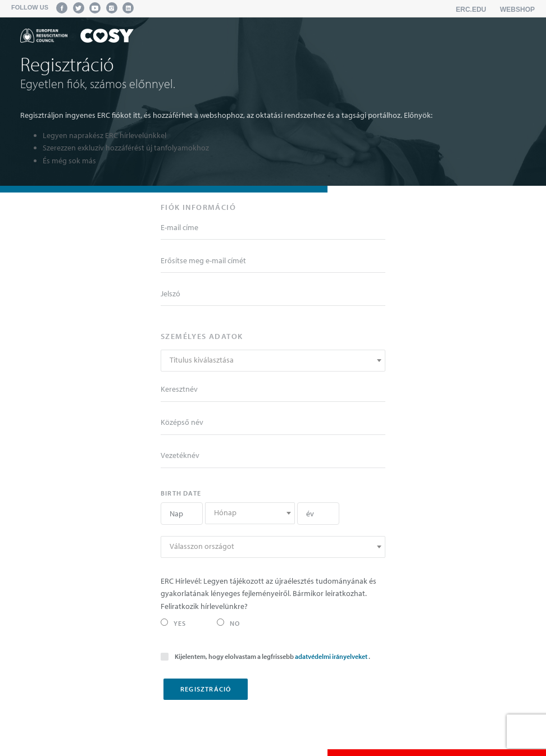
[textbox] (273, 360)
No (228, 623)
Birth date (181, 493)
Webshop (517, 10)
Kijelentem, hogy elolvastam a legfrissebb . (265, 656)
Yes (174, 623)
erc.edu (471, 10)
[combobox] (273, 361)
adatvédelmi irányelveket (332, 656)
